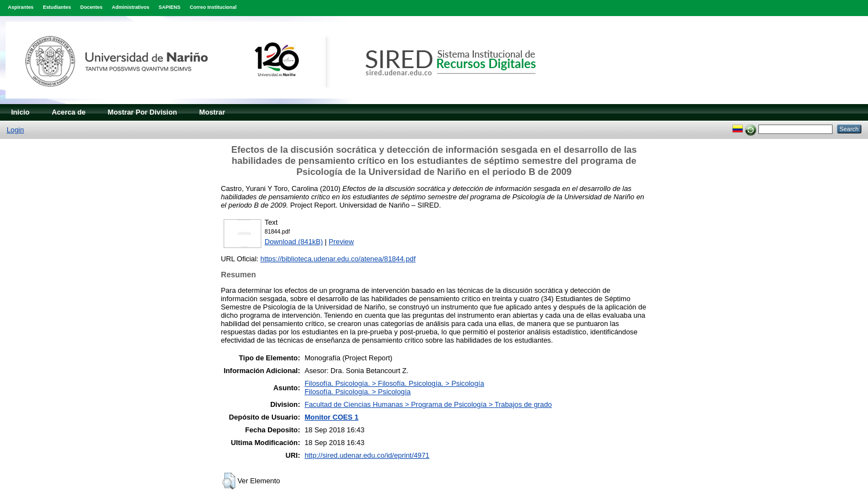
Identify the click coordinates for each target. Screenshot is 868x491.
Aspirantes (20, 7)
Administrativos (131, 7)
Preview (342, 242)
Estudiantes (57, 7)
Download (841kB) (294, 242)
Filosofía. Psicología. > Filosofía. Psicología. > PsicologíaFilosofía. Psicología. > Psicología (394, 387)
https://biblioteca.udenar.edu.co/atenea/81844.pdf (338, 259)
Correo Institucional (213, 7)
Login (15, 130)
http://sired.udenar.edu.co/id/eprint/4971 (367, 455)
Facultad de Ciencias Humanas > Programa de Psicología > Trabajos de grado (428, 404)
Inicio (20, 112)
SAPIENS (170, 7)
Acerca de (68, 112)
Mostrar (212, 112)
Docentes (91, 7)
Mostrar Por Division (143, 112)
